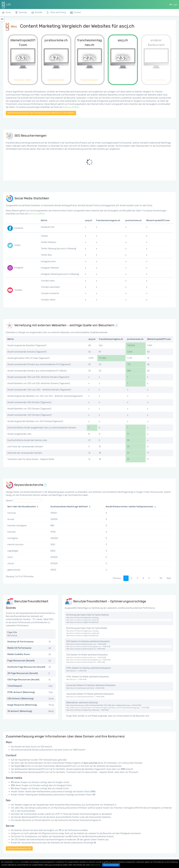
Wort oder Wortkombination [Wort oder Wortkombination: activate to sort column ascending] (22, 507)
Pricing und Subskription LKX (19, 848)
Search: (24, 501)
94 (161, 578)
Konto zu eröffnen (71, 107)
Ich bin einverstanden (111, 865)
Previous (117, 578)
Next (169, 578)
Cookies (17, 862)
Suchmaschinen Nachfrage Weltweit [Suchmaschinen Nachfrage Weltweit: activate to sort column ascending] (69, 507)
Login (174, 5)
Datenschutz (95, 865)
